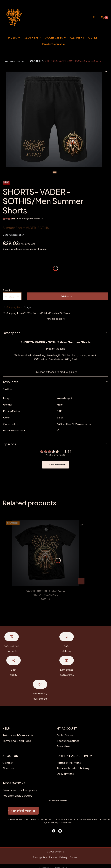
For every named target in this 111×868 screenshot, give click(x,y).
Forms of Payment (69, 763)
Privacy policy (40, 857)
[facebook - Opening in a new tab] (54, 831)
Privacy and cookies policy (20, 790)
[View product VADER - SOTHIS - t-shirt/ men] (81, 581)
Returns (53, 857)
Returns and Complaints (18, 735)
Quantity (7, 290)
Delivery (63, 857)
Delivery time (66, 774)
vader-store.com (16, 61)
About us (8, 768)
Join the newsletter (23, 811)
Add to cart (68, 296)
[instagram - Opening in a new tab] (60, 831)
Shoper (58, 852)
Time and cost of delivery (73, 768)
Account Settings (68, 741)
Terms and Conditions (17, 741)
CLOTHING (37, 61)
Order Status (65, 735)
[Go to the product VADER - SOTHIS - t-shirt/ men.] (46, 553)
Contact (8, 763)
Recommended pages (17, 795)
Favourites (63, 746)
